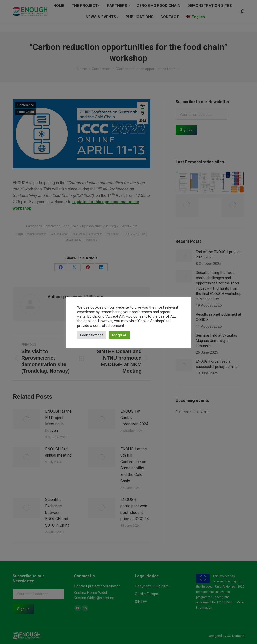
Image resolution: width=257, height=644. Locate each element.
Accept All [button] (119, 335)
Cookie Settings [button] (92, 335)
